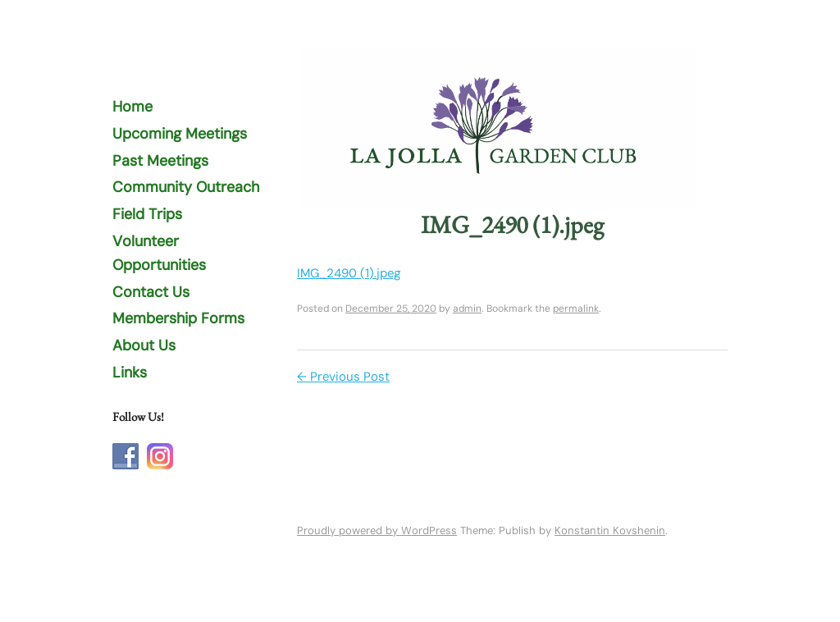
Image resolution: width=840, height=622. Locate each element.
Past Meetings (160, 161)
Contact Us (151, 292)
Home (132, 107)
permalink (576, 309)
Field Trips (147, 214)
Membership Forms (178, 318)
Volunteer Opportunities (159, 253)
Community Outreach (186, 187)
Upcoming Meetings (180, 134)
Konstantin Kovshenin (610, 531)
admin (467, 309)
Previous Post (343, 377)
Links (130, 373)
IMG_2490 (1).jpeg (349, 273)
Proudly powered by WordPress (377, 531)
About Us (144, 345)
